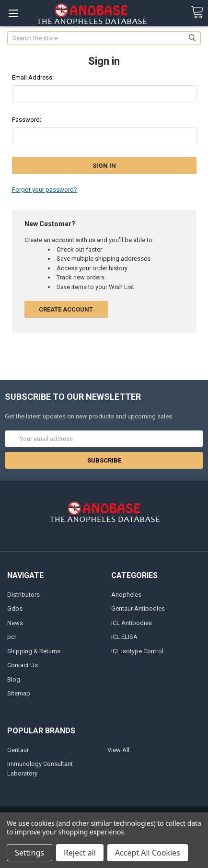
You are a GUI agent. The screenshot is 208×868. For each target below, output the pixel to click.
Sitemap (19, 693)
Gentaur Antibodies (138, 608)
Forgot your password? (45, 190)
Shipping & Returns (34, 651)
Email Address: (33, 77)
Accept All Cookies (148, 853)
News (15, 623)
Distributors (23, 595)
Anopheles (126, 595)
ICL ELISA (124, 637)
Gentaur (18, 750)
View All (118, 750)
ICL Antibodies (132, 623)
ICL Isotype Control (137, 651)
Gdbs (15, 608)
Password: (27, 120)
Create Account (66, 309)
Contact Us (23, 665)
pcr (12, 637)
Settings (29, 853)
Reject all (80, 853)
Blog (14, 679)
